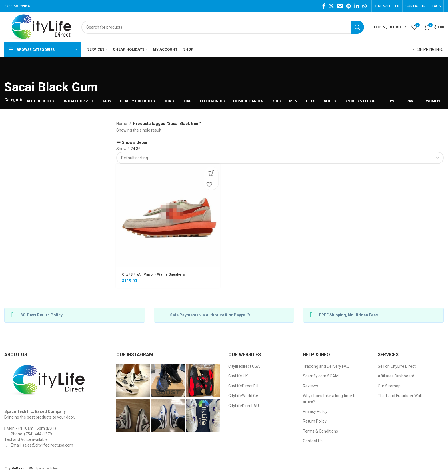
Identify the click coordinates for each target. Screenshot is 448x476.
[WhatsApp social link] (365, 6)
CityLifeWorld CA (243, 396)
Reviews (310, 386)
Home (122, 124)
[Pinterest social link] (348, 6)
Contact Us (313, 441)
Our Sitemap (389, 386)
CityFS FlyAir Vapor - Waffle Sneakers (157, 274)
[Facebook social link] (324, 6)
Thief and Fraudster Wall (400, 396)
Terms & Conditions (320, 431)
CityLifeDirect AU (244, 406)
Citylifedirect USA (244, 366)
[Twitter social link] (331, 6)
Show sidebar (135, 143)
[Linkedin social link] (357, 6)
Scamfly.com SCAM (321, 376)
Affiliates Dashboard (396, 376)
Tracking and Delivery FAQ (326, 366)
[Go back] (11, 70)
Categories (15, 100)
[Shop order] (280, 158)
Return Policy (315, 421)
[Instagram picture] (133, 380)
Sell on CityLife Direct (397, 366)
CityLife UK (238, 376)
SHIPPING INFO (431, 49)
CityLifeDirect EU (243, 386)
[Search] (223, 27)
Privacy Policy (315, 411)
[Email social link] (340, 6)
